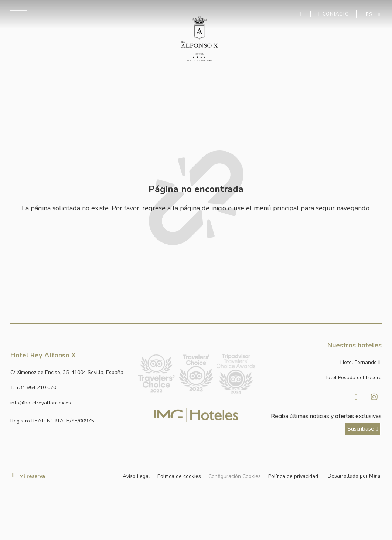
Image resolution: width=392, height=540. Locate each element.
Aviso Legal (136, 476)
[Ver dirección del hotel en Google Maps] (70, 373)
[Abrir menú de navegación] (19, 14)
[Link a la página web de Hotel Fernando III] (322, 363)
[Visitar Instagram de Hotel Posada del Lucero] (374, 397)
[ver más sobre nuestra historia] (363, 429)
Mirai (375, 476)
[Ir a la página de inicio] (199, 39)
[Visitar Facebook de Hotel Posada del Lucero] (356, 397)
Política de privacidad (293, 476)
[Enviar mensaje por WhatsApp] (301, 14)
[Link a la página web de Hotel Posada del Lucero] (322, 378)
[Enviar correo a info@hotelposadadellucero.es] (70, 403)
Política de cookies (179, 476)
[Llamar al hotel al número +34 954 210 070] (70, 388)
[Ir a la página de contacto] (333, 14)
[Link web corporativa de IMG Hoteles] (196, 415)
